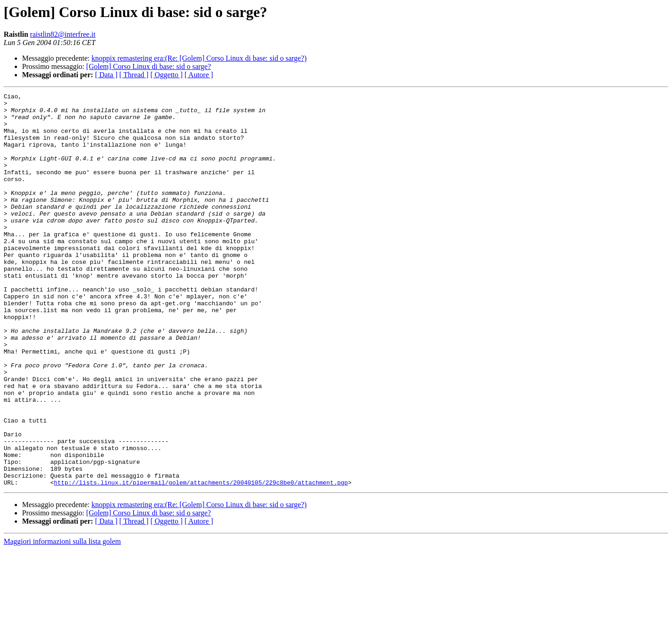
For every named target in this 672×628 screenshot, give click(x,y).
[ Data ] (106, 75)
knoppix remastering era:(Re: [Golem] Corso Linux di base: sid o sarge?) (199, 58)
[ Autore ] (199, 75)
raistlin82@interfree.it (63, 34)
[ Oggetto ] (166, 75)
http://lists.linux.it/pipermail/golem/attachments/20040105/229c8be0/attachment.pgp (201, 561)
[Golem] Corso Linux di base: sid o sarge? (149, 66)
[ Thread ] (134, 75)
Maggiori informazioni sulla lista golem (62, 620)
